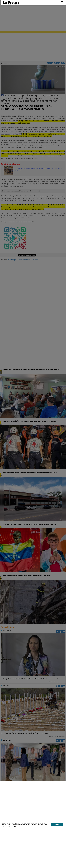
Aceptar (57, 825)
